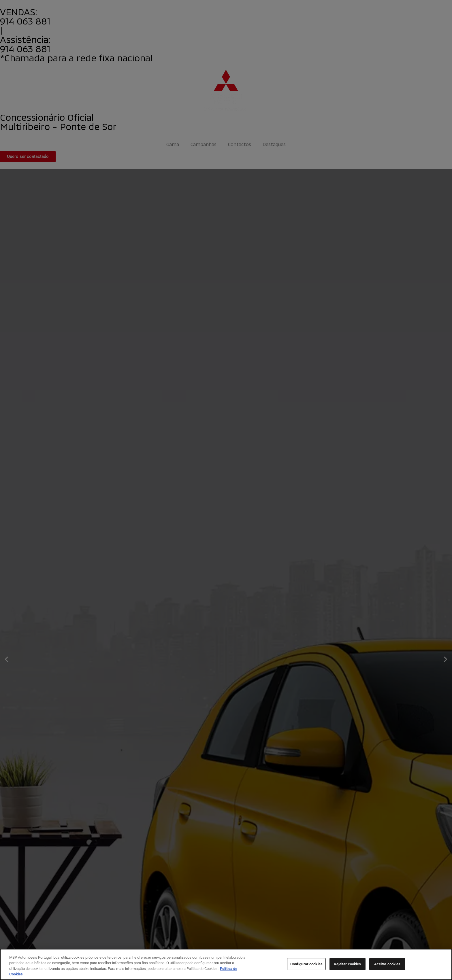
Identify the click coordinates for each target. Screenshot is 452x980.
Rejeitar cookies (347, 964)
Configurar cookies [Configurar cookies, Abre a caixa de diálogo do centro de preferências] (306, 964)
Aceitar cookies (387, 964)
